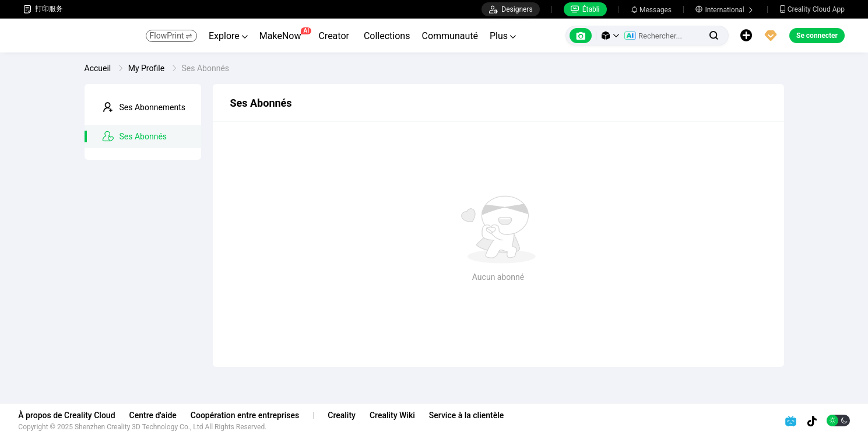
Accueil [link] (99, 68)
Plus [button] (503, 36)
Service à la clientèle (471, 415)
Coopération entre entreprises (249, 415)
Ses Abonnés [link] (206, 68)
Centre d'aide (158, 415)
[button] (610, 36)
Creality (347, 415)
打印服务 (43, 9)
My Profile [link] (147, 68)
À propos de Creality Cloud (72, 415)
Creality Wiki (398, 415)
